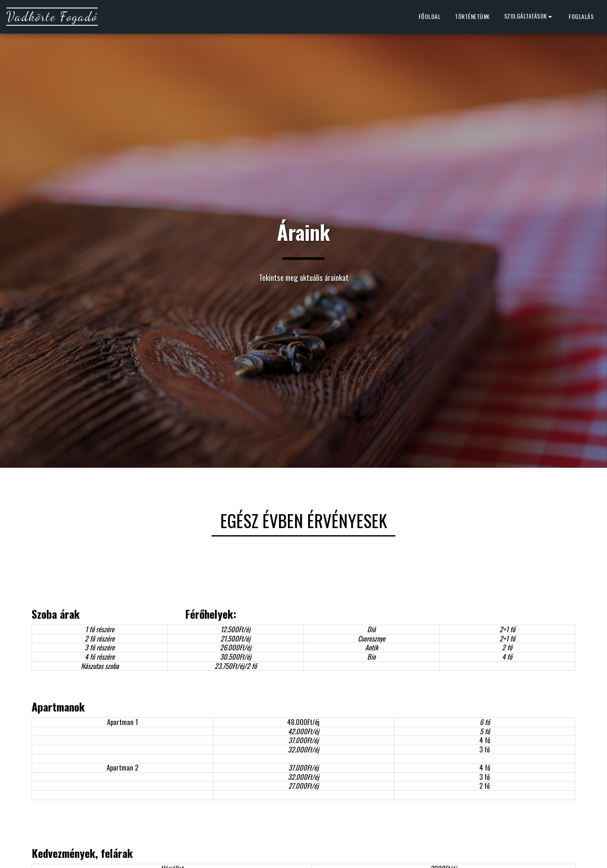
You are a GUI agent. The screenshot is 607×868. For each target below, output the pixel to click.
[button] (529, 17)
